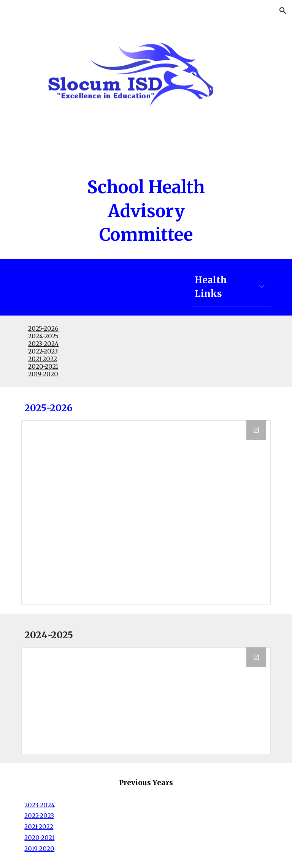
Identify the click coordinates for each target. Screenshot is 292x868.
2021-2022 (43, 359)
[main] (146, 211)
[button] (283, 11)
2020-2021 (43, 366)
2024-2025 (43, 336)
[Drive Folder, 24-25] (146, 701)
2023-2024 (43, 344)
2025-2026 (43, 328)
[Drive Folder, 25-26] (146, 513)
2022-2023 (43, 351)
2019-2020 (43, 374)
